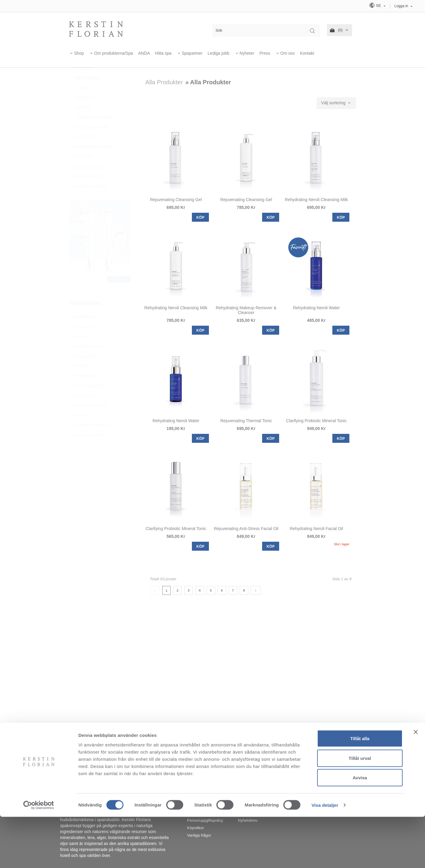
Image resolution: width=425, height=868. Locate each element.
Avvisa (360, 829)
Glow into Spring (89, 449)
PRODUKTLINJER (93, 131)
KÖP (200, 218)
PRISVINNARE (88, 191)
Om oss (288, 53)
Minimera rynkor (88, 360)
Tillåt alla (360, 790)
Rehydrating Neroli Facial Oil (316, 529)
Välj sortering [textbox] (333, 103)
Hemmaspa (84, 390)
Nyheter (247, 53)
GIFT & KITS (85, 151)
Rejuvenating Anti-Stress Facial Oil (246, 529)
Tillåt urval (360, 809)
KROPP (83, 102)
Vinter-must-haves (90, 420)
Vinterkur (82, 429)
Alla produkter (86, 92)
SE (376, 5)
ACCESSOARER (91, 141)
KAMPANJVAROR (91, 200)
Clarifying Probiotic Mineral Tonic (316, 421)
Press (265, 53)
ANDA (144, 53)
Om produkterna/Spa (114, 53)
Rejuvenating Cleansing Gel (176, 200)
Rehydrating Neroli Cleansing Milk (316, 200)
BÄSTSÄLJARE (88, 181)
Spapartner (192, 53)
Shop (79, 53)
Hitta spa (163, 53)
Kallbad (81, 380)
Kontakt (307, 53)
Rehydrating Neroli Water (316, 308)
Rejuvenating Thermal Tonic (246, 421)
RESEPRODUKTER (92, 161)
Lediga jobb (218, 53)
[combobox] (336, 103)
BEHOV (83, 122)
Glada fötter (84, 410)
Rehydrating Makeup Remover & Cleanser (246, 310)
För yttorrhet (85, 341)
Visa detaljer (325, 856)
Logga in (401, 6)
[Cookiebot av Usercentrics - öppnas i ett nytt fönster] (39, 856)
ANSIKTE (84, 112)
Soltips (80, 350)
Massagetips (85, 370)
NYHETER (84, 171)
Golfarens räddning (91, 439)
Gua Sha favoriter (90, 400)
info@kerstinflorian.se (278, 745)
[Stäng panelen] (416, 783)
